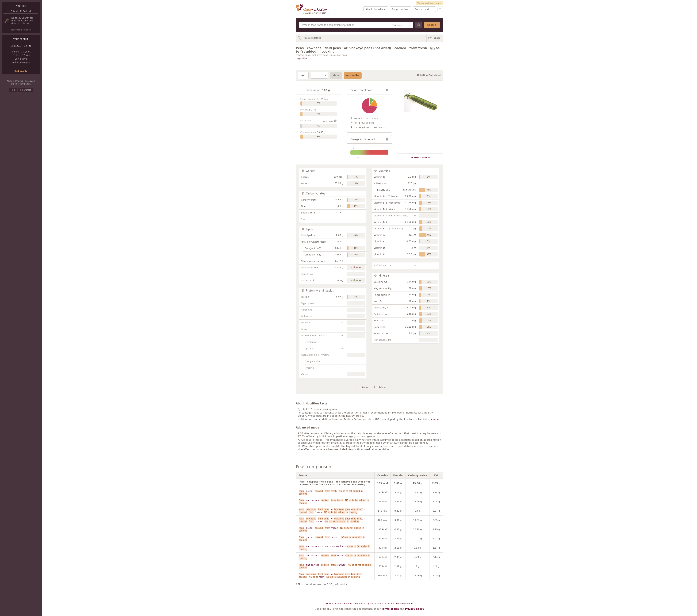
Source (379, 604)
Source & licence (420, 158)
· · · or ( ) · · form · (332, 575)
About (338, 604)
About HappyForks (376, 9)
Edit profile (21, 71)
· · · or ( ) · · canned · (332, 520)
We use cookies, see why (429, 3)
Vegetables (302, 59)
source (435, 419)
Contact (390, 604)
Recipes (348, 604)
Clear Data (26, 90)
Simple (365, 387)
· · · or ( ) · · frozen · (332, 511)
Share (437, 38)
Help (13, 90)
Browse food (422, 9)
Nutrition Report (21, 30)
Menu (440, 9)
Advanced (384, 387)
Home (330, 604)
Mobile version (404, 604)
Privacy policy (415, 609)
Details (30, 46)
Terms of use (390, 609)
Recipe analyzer (401, 9)
